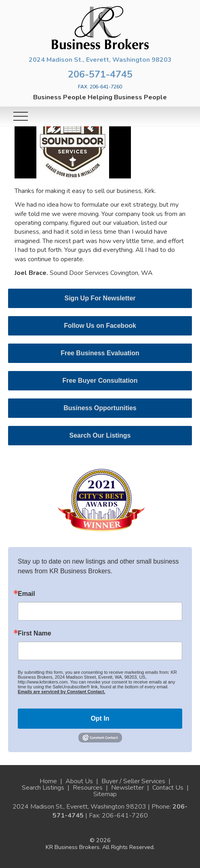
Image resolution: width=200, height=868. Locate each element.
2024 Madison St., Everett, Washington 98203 (100, 60)
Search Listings (43, 788)
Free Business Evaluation (100, 353)
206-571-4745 (100, 74)
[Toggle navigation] (21, 116)
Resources (88, 788)
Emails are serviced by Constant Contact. (61, 692)
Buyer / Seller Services (133, 781)
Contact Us (168, 788)
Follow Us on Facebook (100, 326)
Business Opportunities (100, 408)
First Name (35, 633)
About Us (79, 781)
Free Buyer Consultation (100, 381)
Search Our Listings (100, 435)
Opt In (100, 718)
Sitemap (105, 794)
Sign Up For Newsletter (100, 298)
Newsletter (127, 788)
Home (48, 781)
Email (26, 594)
